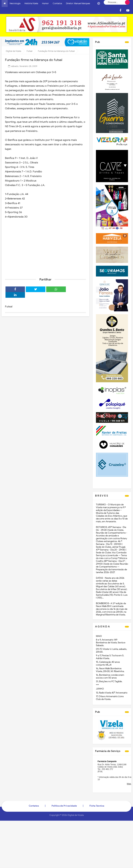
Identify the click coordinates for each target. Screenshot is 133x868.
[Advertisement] (45, 249)
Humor (45, 3)
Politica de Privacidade (64, 806)
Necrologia (15, 3)
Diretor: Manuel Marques (78, 3)
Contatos (57, 3)
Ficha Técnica (97, 806)
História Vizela (31, 3)
